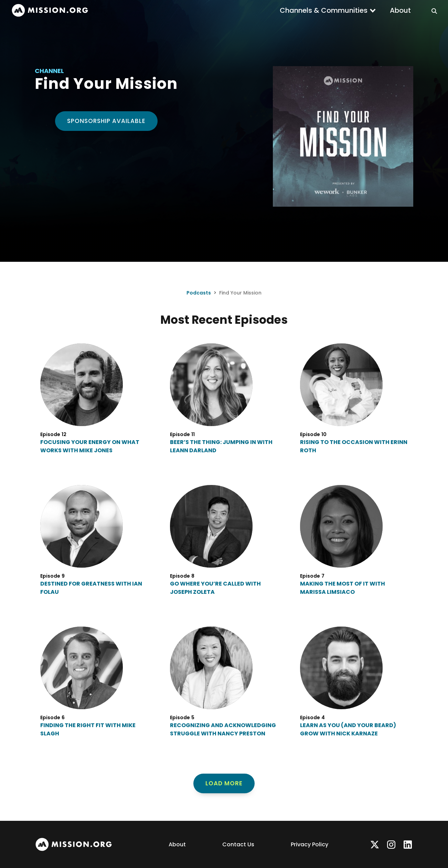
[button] (328, 10)
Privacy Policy (310, 844)
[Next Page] (224, 784)
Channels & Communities (324, 10)
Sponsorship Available (106, 121)
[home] (50, 11)
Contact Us (238, 844)
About (400, 10)
